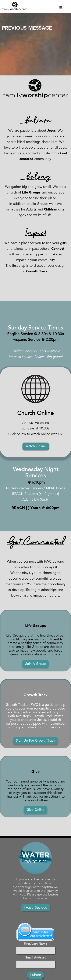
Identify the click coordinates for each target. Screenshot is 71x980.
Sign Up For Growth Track (35, 741)
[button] (48, 8)
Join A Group (35, 664)
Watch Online (36, 446)
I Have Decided (36, 908)
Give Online (35, 810)
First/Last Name (35, 944)
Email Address (36, 958)
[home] (14, 6)
